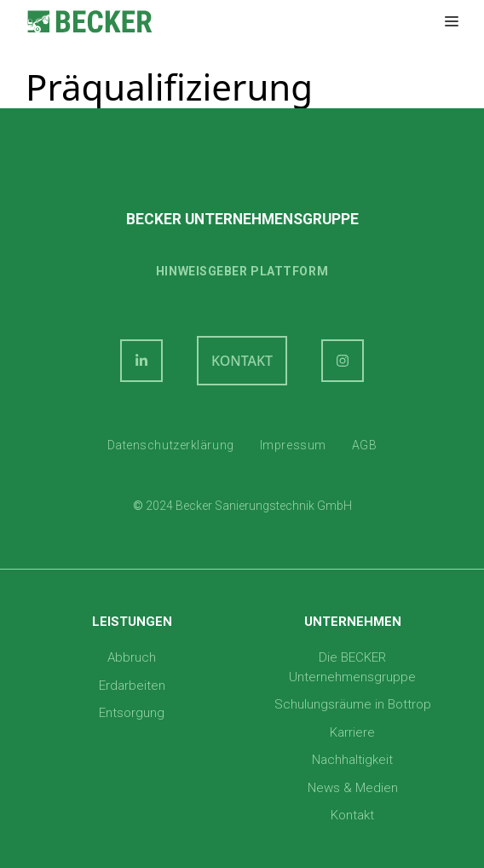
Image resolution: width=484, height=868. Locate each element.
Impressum (293, 445)
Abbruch (132, 657)
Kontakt (352, 815)
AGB (365, 445)
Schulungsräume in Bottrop (353, 704)
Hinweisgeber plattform (242, 271)
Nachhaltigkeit (352, 760)
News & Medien (353, 788)
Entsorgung (132, 713)
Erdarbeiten (132, 686)
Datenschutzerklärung (171, 445)
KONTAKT (242, 361)
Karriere (352, 732)
